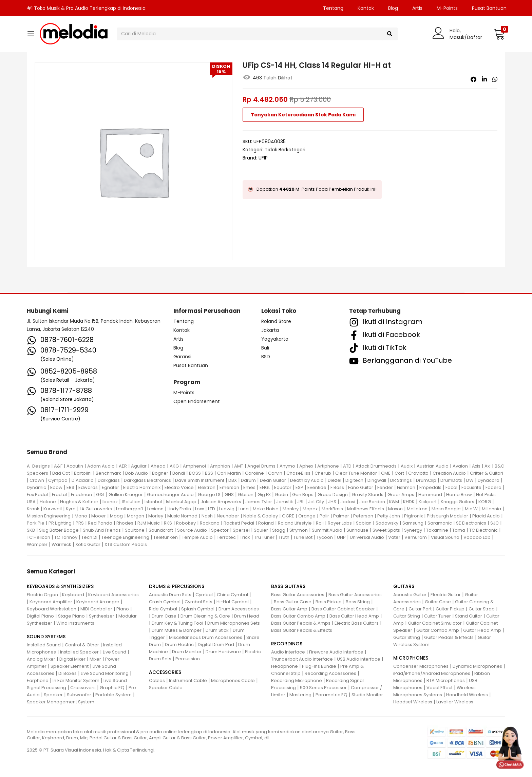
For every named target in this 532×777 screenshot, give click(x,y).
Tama (459, 530)
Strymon (299, 530)
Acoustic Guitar (410, 595)
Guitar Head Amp (482, 630)
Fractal (59, 495)
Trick (245, 537)
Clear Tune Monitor (356, 473)
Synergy (413, 530)
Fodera (493, 487)
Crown (37, 480)
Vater (394, 537)
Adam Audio (101, 466)
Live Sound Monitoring (105, 673)
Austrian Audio (433, 466)
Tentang (333, 8)
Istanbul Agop (181, 502)
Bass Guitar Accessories (298, 595)
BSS (209, 473)
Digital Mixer (72, 659)
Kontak (366, 8)
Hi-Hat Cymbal (233, 602)
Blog (393, 8)
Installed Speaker (79, 652)
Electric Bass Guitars (357, 623)
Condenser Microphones (421, 666)
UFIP (263, 158)
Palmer (341, 516)
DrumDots (451, 480)
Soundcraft (161, 530)
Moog (116, 516)
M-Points (447, 8)
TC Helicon (39, 537)
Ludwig (227, 509)
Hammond (430, 495)
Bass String (358, 602)
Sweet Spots (386, 530)
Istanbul (153, 502)
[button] (499, 34)
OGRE (288, 516)
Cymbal (204, 595)
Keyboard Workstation (52, 609)
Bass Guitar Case (293, 602)
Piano (123, 609)
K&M (394, 502)
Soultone (135, 530)
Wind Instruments (75, 623)
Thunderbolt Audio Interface (302, 659)
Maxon (395, 509)
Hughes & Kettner (79, 502)
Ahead (158, 466)
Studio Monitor (367, 695)
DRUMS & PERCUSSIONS (177, 586)
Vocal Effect (440, 688)
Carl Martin (229, 473)
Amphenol (194, 466)
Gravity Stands (368, 495)
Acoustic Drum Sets (170, 595)
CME (386, 473)
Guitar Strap (482, 609)
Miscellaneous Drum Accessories (206, 637)
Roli (320, 523)
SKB (31, 530)
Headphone (284, 666)
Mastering (300, 695)
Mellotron (417, 509)
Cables (157, 680)
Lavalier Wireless (455, 702)
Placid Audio (486, 516)
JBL (301, 502)
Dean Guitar (273, 480)
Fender (385, 487)
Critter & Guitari (487, 473)
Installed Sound (44, 645)
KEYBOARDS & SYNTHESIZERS (60, 586)
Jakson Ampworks (221, 502)
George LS (209, 495)
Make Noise (266, 509)
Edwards (88, 487)
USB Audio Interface (359, 659)
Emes (249, 487)
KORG (485, 502)
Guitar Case (438, 602)
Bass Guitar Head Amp (354, 616)
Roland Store (276, 321)
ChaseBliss (298, 473)
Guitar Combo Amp (438, 630)
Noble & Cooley (261, 516)
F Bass (337, 487)
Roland (266, 523)
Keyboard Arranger (98, 602)
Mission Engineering (49, 516)
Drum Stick (217, 630)
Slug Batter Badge (59, 530)
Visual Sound (445, 537)
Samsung (413, 523)
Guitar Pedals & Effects (449, 637)
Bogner (160, 473)
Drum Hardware (223, 652)
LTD (212, 509)
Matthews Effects (366, 509)
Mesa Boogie (446, 509)
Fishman (406, 487)
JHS (332, 502)
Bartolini (83, 473)
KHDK (409, 502)
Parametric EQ (331, 695)
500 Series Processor (323, 688)
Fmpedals (430, 487)
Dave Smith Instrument (200, 480)
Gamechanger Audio (170, 495)
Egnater (110, 487)
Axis (476, 466)
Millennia (491, 509)
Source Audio (192, 530)
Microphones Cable (233, 680)
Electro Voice (179, 487)
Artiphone (328, 466)
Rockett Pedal (239, 523)
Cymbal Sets (198, 602)
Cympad (58, 480)
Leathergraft (130, 509)
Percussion (188, 659)
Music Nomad (182, 516)
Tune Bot (303, 537)
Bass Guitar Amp (289, 609)
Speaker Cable (166, 688)
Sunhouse (357, 530)
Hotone (48, 502)
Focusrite (471, 487)
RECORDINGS (287, 644)
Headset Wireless (413, 702)
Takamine (437, 530)
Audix (407, 466)
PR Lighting (60, 523)
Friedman (81, 495)
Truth (284, 537)
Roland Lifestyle (295, 523)
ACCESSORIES (165, 672)
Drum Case (164, 616)
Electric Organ (42, 595)
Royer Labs (340, 523)
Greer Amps (401, 495)
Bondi (179, 473)
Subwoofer (79, 695)
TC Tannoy (66, 537)
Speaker (53, 695)
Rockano (210, 523)
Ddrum (248, 480)
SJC (495, 523)
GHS (229, 495)
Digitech (354, 480)
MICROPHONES (411, 658)
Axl (488, 466)
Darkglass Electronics (147, 480)
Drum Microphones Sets (234, 623)
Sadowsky (387, 523)
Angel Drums (261, 466)
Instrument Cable (188, 680)
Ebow (56, 487)
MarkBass (332, 509)
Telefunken (166, 537)
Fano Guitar (361, 487)
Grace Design (333, 495)
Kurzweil (53, 509)
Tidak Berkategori (285, 150)
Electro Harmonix (142, 487)
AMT (239, 466)
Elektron (207, 487)
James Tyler (259, 502)
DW (470, 480)
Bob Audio (137, 473)
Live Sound (115, 652)
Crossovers (83, 688)
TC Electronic (483, 530)
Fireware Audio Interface (336, 652)
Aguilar (139, 466)
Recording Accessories (330, 673)
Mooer (99, 516)
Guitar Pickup (450, 609)
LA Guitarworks (96, 509)
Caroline (254, 473)
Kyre (71, 509)
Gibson (246, 495)
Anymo (287, 466)
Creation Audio (449, 473)
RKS (168, 523)
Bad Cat (61, 473)
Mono (81, 516)
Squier (261, 530)
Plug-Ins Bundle (319, 666)
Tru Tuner (264, 537)
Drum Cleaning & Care (205, 616)
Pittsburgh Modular (448, 516)
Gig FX (264, 495)
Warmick (61, 544)
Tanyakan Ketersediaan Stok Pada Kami (303, 115)
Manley (291, 509)
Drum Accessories (239, 609)
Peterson (363, 516)
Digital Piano (40, 616)
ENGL (265, 487)
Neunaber (228, 516)
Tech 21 (89, 537)
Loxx (199, 509)
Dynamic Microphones (477, 666)
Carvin (275, 473)
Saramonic (440, 523)
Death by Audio (307, 480)
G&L (100, 495)
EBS (70, 487)
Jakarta (270, 330)
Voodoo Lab (477, 537)
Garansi (182, 357)
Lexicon (155, 509)
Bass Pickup (329, 602)
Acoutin (75, 466)
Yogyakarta (275, 339)
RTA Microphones (446, 680)
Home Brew (459, 495)
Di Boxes (68, 673)
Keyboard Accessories (113, 595)
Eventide (317, 487)
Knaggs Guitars (458, 502)
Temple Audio (197, 537)
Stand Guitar (469, 616)
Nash (207, 516)
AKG (174, 466)
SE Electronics (471, 523)
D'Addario (83, 480)
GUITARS (404, 586)
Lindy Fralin (179, 509)
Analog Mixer (41, 659)
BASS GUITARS (288, 586)
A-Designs (38, 466)
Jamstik (285, 502)
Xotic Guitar (88, 544)
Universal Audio (367, 537)
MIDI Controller (96, 609)
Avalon (460, 466)
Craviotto (418, 473)
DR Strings (401, 480)
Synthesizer (102, 616)
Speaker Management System (61, 702)
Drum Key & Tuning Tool (177, 623)
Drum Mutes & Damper (177, 630)
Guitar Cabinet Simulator (435, 623)
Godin (281, 495)
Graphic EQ (112, 688)
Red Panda (100, 523)
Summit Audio (327, 530)
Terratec (226, 537)
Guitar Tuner (438, 616)
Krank (33, 509)
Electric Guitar (446, 595)
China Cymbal (232, 595)
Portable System (113, 695)
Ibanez (110, 502)
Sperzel (241, 530)
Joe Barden (372, 502)
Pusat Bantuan (489, 8)
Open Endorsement (197, 401)
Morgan (136, 516)
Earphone (38, 680)
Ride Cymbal (163, 609)
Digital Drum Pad (216, 645)
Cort (399, 473)
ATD (347, 466)
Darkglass (109, 480)
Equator (283, 487)
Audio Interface (288, 652)
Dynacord (489, 480)
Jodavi (348, 502)
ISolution (131, 502)
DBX (233, 480)
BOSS (195, 473)
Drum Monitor (187, 652)
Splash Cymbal (198, 609)
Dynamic (36, 487)
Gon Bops (303, 495)
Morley (156, 516)
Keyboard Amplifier (51, 602)
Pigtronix (413, 516)
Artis (417, 8)
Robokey (186, 523)
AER (123, 466)
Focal (451, 487)
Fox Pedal (37, 495)
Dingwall (377, 480)
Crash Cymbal (165, 602)
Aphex (306, 466)
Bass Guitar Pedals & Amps (301, 623)
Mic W (471, 509)
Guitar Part (420, 609)
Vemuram (416, 537)
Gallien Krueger (126, 495)
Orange (307, 516)
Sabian (364, 523)
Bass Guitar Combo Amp (298, 616)
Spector (220, 530)
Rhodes (125, 523)
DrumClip (426, 480)
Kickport (428, 502)
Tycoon (325, 537)
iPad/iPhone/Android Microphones (432, 673)
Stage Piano (71, 616)
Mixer (95, 659)
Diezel (335, 480)
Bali (265, 348)
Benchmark (108, 473)
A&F (58, 466)
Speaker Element (70, 666)
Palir (324, 516)
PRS (80, 523)
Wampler (37, 544)
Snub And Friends (102, 530)
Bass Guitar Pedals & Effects (302, 630)
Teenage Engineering (125, 537)
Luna (244, 509)
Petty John (389, 516)
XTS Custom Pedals (126, 544)
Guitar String (407, 616)
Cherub (323, 473)
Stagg (279, 530)
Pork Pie (36, 523)
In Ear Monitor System (76, 680)
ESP (299, 487)
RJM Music (149, 523)
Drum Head (247, 616)
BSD (266, 357)
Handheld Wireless (467, 695)
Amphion (220, 466)
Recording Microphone (297, 680)
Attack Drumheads (376, 466)
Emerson (229, 487)
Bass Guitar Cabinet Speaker (343, 609)
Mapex (310, 509)
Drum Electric (179, 645)
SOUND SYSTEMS (46, 637)
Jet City (316, 502)
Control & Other (82, 645)
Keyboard (73, 595)
